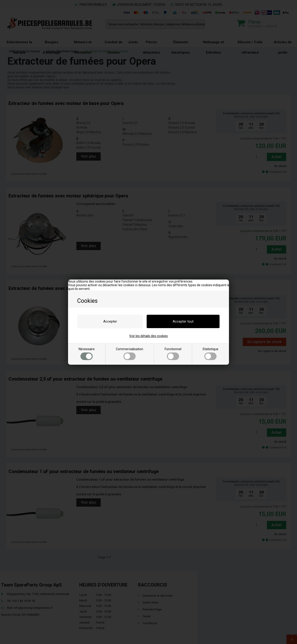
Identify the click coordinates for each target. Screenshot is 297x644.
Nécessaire (87, 354)
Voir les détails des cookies (148, 336)
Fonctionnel (173, 354)
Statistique (210, 354)
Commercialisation (130, 354)
